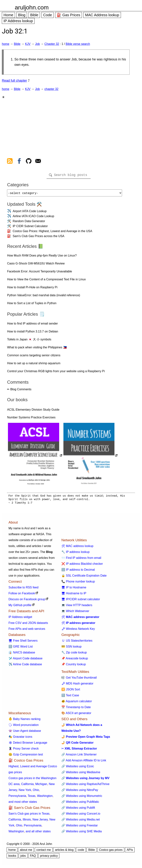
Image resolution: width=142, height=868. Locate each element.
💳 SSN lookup (71, 648)
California (27, 785)
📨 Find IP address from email (81, 559)
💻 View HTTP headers (77, 607)
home (6, 44)
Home (8, 15)
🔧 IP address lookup (75, 553)
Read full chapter (14, 81)
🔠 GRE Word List (21, 648)
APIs (130, 851)
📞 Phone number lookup (78, 583)
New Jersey (40, 821)
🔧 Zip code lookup (74, 654)
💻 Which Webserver (75, 613)
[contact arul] (38, 162)
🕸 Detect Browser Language (28, 744)
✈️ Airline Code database (25, 666)
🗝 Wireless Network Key (78, 630)
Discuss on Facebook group (27, 601)
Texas (32, 797)
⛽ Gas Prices (69, 15)
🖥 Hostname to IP (74, 595)
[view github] (29, 162)
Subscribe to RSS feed (23, 589)
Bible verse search (78, 44)
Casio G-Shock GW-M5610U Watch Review (36, 265)
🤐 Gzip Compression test (26, 756)
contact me (44, 851)
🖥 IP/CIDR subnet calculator (81, 601)
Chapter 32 (52, 44)
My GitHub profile (20, 607)
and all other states (38, 833)
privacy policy (49, 857)
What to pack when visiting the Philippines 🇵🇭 (37, 349)
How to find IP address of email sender (32, 325)
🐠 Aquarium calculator (77, 703)
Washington (45, 797)
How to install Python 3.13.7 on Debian (33, 333)
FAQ (33, 857)
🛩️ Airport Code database (26, 660)
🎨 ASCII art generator (76, 715)
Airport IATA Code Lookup (30, 213)
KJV (28, 44)
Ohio (36, 791)
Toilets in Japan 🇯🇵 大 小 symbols (29, 341)
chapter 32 (51, 89)
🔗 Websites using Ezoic (78, 768)
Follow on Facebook (22, 595)
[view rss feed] (10, 162)
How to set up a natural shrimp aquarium (34, 365)
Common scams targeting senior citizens (34, 357)
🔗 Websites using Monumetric (82, 797)
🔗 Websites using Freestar (80, 827)
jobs (23, 857)
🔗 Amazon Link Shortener (79, 756)
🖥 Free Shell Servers (23, 642)
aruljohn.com (32, 7)
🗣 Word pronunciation (24, 726)
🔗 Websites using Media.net (81, 821)
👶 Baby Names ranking (24, 720)
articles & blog (64, 851)
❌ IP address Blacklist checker (82, 565)
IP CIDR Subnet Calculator (30, 228)
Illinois (27, 821)
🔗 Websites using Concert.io (81, 815)
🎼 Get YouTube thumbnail (79, 679)
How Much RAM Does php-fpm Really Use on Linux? (42, 257)
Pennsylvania (17, 797)
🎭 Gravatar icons (20, 738)
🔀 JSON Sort (71, 691)
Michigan (41, 785)
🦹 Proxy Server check (24, 750)
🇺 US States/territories (77, 642)
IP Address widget (20, 618)
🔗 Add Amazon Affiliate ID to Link (84, 762)
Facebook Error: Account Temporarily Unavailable (39, 273)
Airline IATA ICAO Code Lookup (33, 218)
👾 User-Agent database (25, 732)
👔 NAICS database (22, 654)
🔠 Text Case (70, 697)
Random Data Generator (29, 223)
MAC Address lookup (102, 15)
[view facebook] (19, 162)
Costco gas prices (111, 851)
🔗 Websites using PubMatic (80, 803)
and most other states (23, 803)
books (12, 857)
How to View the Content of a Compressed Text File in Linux (46, 281)
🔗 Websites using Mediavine (81, 774)
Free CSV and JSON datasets (28, 624)
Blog (22, 15)
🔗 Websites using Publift (78, 809)
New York (25, 791)
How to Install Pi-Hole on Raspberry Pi (32, 289)
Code (47, 15)
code (81, 851)
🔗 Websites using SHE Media (82, 833)
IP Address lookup (18, 21)
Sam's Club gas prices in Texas (29, 815)
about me (26, 851)
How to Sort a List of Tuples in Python (32, 305)
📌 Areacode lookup (75, 660)
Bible (34, 15)
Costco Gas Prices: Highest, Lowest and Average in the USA (52, 233)
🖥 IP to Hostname (74, 589)
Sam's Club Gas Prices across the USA (38, 238)
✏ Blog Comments (19, 391)
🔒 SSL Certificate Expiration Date (84, 577)
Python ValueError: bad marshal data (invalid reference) (44, 297)
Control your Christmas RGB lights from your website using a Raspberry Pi (56, 373)
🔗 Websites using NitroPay (80, 791)
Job (38, 44)
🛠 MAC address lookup (77, 547)
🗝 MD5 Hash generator (77, 685)
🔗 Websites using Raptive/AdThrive (85, 785)
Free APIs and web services (27, 630)
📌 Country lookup (74, 666)
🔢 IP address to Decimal (78, 571)
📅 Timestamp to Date (76, 709)
